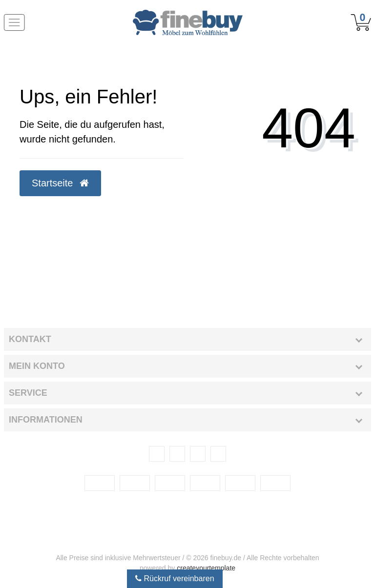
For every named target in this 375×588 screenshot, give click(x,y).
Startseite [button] (60, 183)
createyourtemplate (206, 568)
